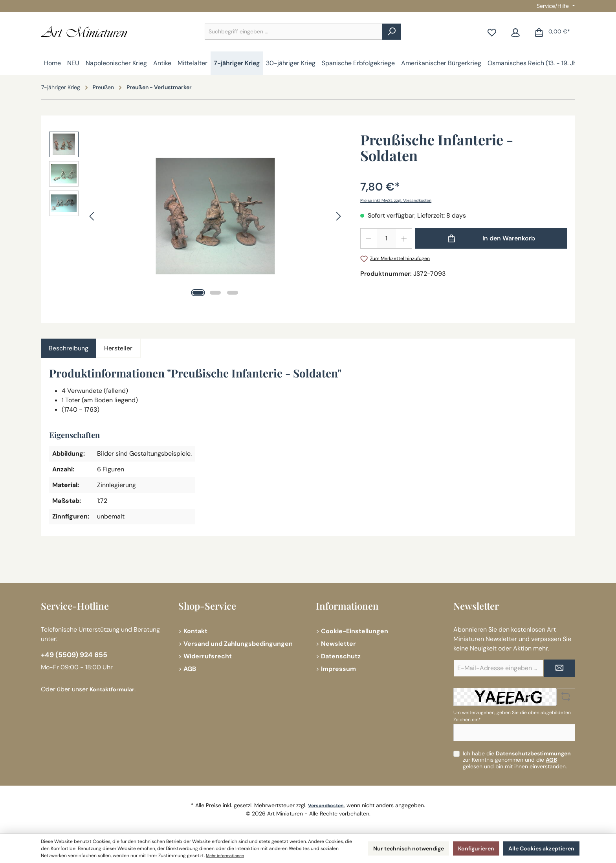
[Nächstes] (338, 216)
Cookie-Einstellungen (355, 631)
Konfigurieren (466, 848)
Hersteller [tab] (118, 348)
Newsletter (338, 644)
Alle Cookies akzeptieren (537, 848)
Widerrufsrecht (208, 656)
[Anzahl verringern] (368, 238)
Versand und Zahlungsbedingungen (238, 644)
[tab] (69, 348)
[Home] (52, 63)
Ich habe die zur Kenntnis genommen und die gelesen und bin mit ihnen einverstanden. (517, 760)
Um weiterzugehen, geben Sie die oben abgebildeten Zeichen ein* (512, 716)
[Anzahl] (386, 238)
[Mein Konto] (515, 32)
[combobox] (294, 32)
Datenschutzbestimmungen (533, 753)
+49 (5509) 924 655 (79, 656)
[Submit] (559, 668)
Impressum (338, 669)
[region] (197, 216)
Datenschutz (341, 656)
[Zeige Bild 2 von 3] (215, 293)
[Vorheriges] (92, 216)
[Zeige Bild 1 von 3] (198, 293)
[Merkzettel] (492, 32)
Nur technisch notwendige (392, 848)
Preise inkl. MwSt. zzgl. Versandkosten (401, 200)
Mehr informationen (279, 856)
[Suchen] (392, 32)
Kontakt (195, 631)
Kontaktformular (115, 692)
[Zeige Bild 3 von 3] (233, 293)
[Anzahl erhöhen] (404, 238)
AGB (190, 669)
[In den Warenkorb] (491, 238)
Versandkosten (326, 805)
